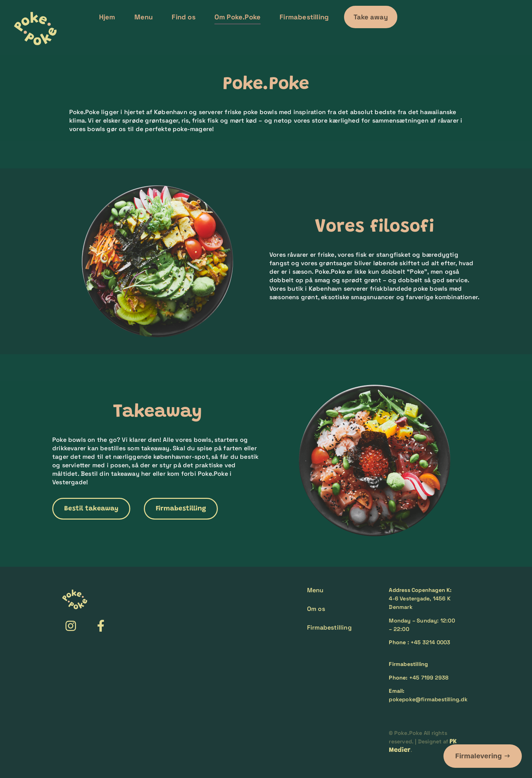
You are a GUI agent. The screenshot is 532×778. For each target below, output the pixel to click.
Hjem (107, 17)
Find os (183, 17)
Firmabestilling (304, 17)
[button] (371, 17)
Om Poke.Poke (237, 17)
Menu (144, 17)
